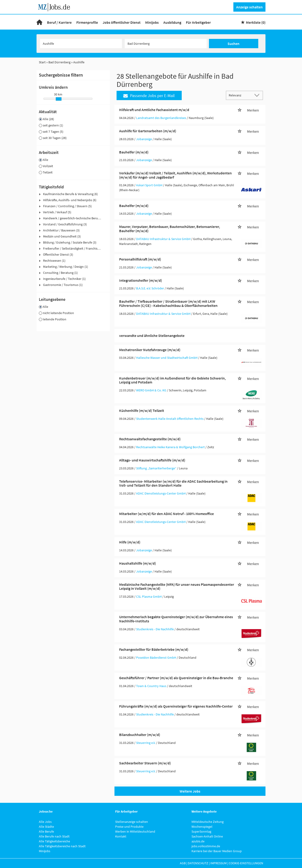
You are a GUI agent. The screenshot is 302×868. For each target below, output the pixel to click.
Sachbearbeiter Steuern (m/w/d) (145, 763)
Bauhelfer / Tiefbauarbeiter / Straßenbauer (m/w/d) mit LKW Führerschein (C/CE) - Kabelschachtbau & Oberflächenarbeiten (168, 303)
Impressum (218, 863)
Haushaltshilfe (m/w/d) (138, 563)
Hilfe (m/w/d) (130, 542)
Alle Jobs (45, 822)
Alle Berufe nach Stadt (54, 836)
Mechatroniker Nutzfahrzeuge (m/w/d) (150, 350)
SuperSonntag (201, 831)
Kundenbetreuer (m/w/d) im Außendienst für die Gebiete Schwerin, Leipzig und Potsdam (172, 380)
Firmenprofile (87, 22)
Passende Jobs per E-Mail (149, 96)
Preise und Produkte (129, 827)
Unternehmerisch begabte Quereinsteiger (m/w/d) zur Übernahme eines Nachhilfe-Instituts (176, 619)
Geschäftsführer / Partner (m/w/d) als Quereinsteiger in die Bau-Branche (176, 678)
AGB (183, 863)
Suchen (233, 44)
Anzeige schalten (249, 7)
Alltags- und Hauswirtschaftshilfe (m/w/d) (152, 460)
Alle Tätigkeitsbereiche (54, 841)
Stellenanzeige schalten (132, 822)
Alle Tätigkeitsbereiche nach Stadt (62, 846)
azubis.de (198, 841)
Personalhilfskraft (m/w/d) (140, 259)
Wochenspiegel (202, 827)
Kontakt (121, 836)
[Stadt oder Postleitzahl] (166, 44)
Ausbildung (172, 22)
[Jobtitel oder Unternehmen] (81, 44)
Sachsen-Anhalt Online (207, 836)
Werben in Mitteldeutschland (135, 831)
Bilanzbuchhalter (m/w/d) (140, 735)
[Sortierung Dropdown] (258, 95)
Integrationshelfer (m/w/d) (141, 280)
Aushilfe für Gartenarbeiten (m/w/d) (148, 131)
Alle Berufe (46, 831)
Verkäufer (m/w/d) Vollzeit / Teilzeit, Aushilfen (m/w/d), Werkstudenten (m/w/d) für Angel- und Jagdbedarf (175, 175)
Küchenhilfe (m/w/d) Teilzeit (142, 410)
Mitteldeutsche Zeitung (208, 822)
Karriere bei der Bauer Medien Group (217, 851)
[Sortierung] (240, 95)
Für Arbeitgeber (198, 22)
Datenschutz (198, 863)
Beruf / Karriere (59, 22)
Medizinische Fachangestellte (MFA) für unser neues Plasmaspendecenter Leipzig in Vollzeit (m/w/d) (177, 587)
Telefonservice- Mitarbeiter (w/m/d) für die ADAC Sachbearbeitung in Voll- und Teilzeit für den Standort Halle (173, 483)
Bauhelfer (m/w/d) (134, 152)
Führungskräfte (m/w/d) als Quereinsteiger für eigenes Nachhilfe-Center (176, 706)
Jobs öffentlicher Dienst (122, 22)
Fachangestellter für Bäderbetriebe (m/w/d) (154, 649)
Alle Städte (46, 827)
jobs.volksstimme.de (206, 846)
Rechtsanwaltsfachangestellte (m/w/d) (150, 439)
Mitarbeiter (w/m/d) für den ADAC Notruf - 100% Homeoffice (166, 514)
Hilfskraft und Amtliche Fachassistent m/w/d (154, 110)
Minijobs (152, 22)
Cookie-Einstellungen (246, 863)
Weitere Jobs (190, 791)
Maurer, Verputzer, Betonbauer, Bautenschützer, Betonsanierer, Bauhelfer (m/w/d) (169, 229)
